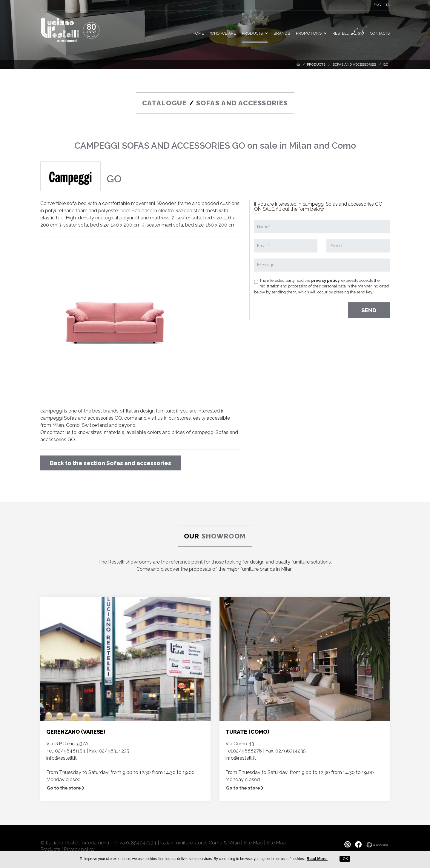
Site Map (253, 843)
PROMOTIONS (311, 33)
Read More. (317, 859)
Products (255, 33)
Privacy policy (79, 849)
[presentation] (300, 308)
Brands (282, 33)
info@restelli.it (62, 758)
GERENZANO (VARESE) (76, 732)
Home (198, 33)
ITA (387, 5)
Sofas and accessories (354, 64)
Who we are (223, 33)
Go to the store (66, 788)
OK (345, 859)
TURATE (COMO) (247, 732)
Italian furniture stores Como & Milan (200, 843)
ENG (377, 5)
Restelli (348, 32)
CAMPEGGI (97, 146)
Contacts (380, 33)
